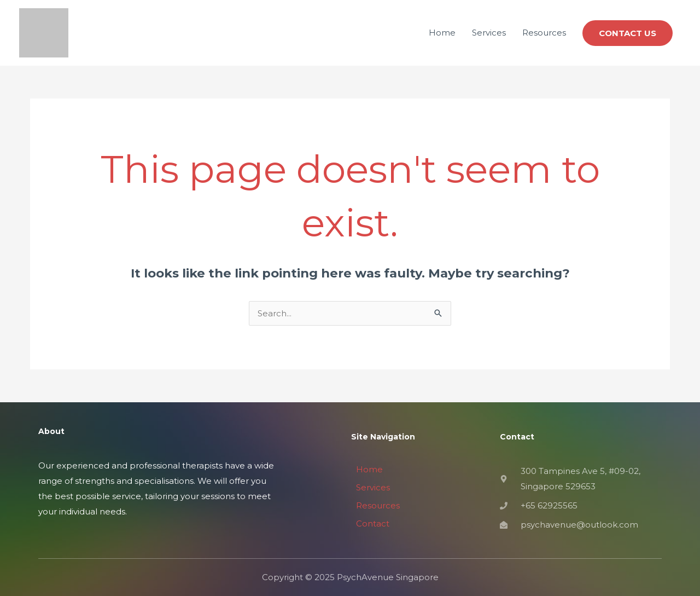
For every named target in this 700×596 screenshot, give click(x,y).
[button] (628, 33)
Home (442, 33)
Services (489, 33)
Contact (373, 523)
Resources (544, 33)
